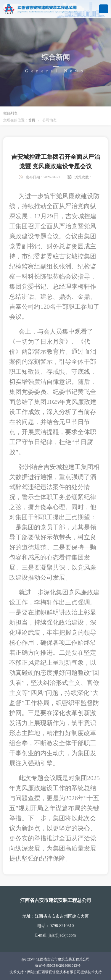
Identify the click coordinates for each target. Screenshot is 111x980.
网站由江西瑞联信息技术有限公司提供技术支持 (65, 972)
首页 (32, 121)
